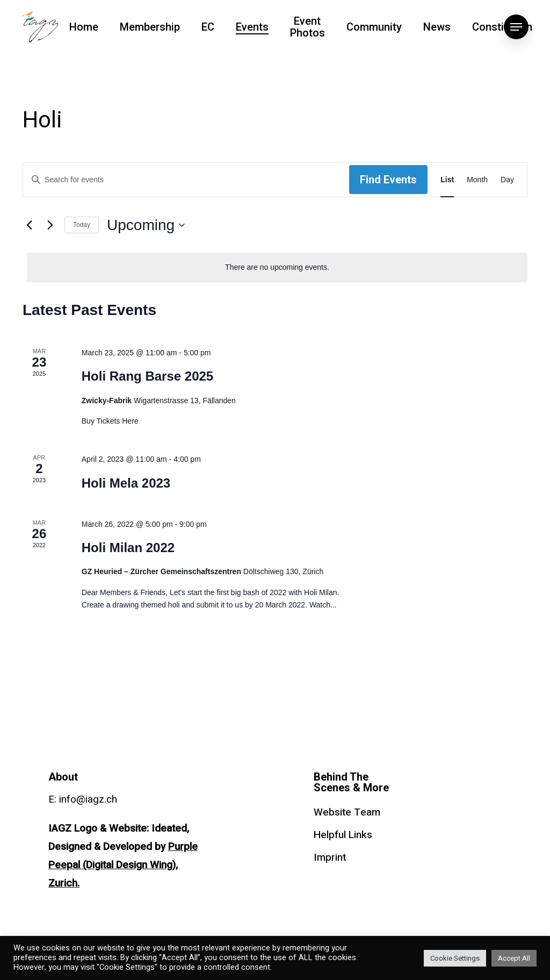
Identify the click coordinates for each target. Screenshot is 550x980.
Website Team (347, 812)
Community (374, 27)
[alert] (277, 267)
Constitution (502, 27)
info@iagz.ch (88, 799)
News (437, 27)
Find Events (388, 180)
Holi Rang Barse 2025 (147, 376)
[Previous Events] (29, 225)
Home (84, 27)
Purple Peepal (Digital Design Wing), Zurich (123, 865)
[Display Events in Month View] (477, 180)
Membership (150, 27)
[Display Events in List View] (447, 180)
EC (208, 27)
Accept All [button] (514, 958)
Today (82, 225)
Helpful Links (343, 835)
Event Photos (307, 27)
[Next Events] (50, 225)
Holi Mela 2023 (126, 483)
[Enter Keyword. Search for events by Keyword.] (186, 180)
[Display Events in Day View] (507, 180)
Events (252, 27)
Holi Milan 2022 (128, 548)
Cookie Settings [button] (455, 958)
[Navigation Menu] (516, 27)
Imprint (330, 857)
